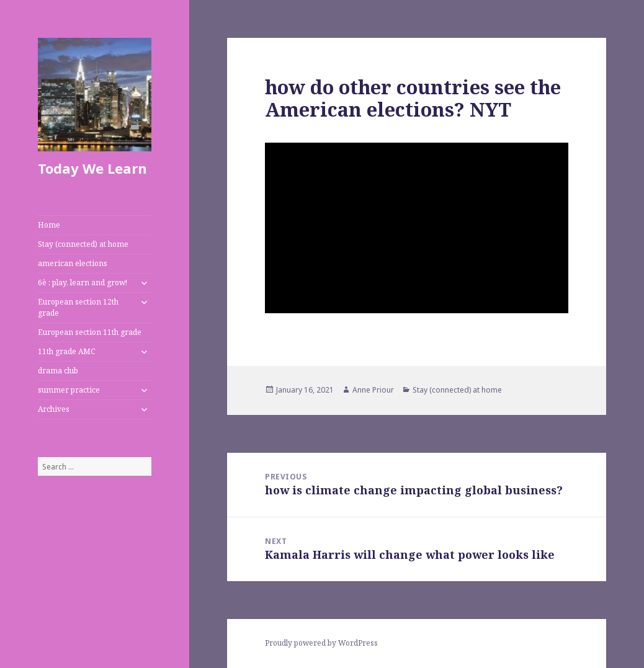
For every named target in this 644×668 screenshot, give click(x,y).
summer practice (69, 390)
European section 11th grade (90, 332)
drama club (58, 371)
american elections (73, 263)
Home (49, 225)
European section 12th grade (78, 307)
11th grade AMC (67, 351)
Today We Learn (92, 168)
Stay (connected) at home (83, 244)
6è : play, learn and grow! (83, 283)
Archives (54, 409)
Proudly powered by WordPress (321, 643)
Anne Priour (373, 390)
